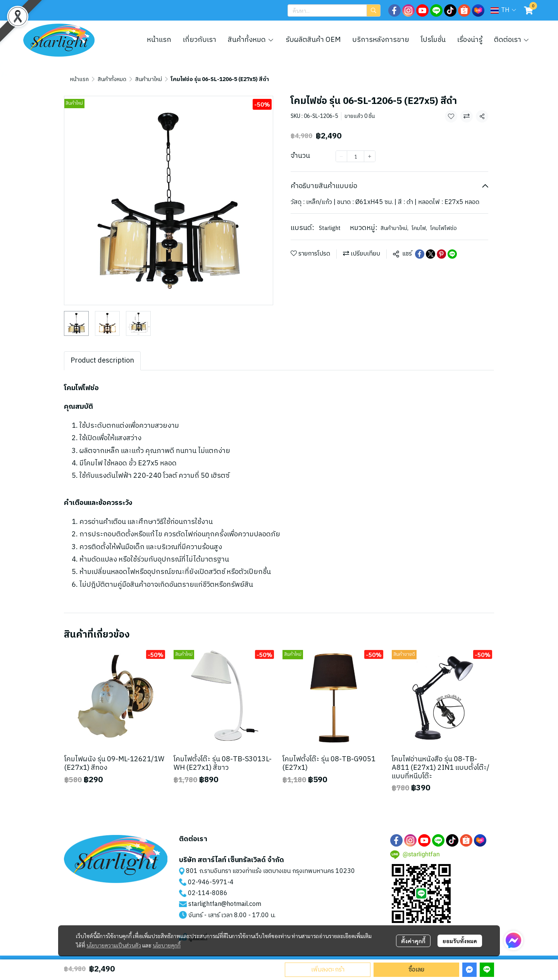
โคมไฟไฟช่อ (443, 228)
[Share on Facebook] (420, 254)
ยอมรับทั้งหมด (460, 941)
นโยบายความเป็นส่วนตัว (114, 945)
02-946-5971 (208, 882)
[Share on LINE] (452, 254)
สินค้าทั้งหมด (112, 79)
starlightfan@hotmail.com (225, 904)
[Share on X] (431, 254)
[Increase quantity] (370, 156)
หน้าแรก (79, 79)
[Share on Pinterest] (441, 254)
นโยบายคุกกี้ (167, 945)
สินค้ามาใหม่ (149, 79)
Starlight (330, 228)
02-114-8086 (208, 893)
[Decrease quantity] (341, 156)
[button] (334, 10)
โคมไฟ (419, 228)
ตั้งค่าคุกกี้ (413, 941)
